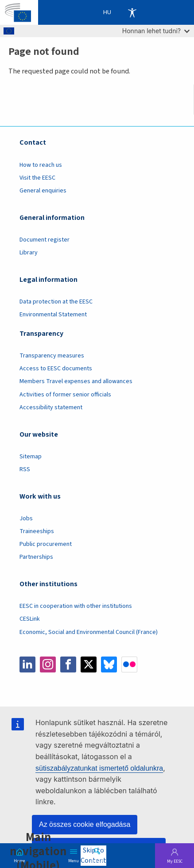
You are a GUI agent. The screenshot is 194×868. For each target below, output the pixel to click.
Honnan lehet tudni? (156, 31)
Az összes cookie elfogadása (85, 824)
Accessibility (132, 12)
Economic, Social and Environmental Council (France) (89, 632)
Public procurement (46, 544)
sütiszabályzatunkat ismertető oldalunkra (99, 768)
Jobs (26, 518)
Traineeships (37, 531)
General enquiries (43, 191)
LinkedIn (27, 664)
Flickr (129, 664)
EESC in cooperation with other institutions (76, 606)
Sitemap (31, 457)
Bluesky (109, 664)
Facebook (68, 664)
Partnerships (36, 557)
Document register (45, 240)
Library (29, 253)
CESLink (30, 619)
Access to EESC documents (56, 369)
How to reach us (41, 165)
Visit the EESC (37, 178)
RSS (25, 469)
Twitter (89, 664)
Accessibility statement (51, 407)
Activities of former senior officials (65, 395)
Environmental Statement (53, 315)
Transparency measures (52, 356)
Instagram (48, 664)
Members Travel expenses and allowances (76, 381)
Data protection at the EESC (56, 302)
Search (97, 860)
